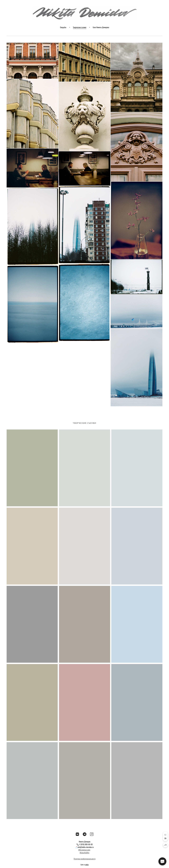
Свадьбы (63, 27)
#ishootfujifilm (85, 856)
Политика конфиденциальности (85, 862)
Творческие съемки (80, 27)
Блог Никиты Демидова (101, 27)
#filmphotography (84, 853)
